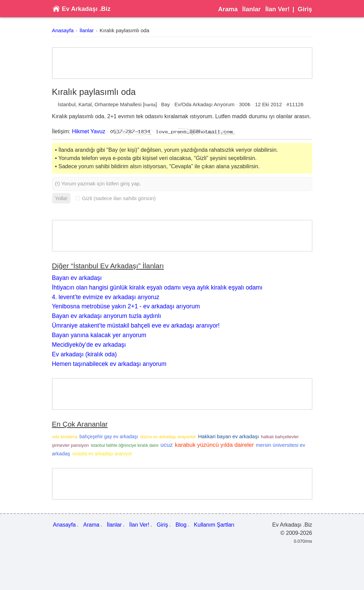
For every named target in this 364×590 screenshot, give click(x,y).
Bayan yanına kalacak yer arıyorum (99, 335)
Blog (181, 525)
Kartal (85, 105)
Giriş (305, 9)
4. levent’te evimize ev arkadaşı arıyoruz (106, 297)
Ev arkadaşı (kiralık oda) (85, 354)
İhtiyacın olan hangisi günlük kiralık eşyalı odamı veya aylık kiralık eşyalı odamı (157, 287)
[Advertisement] (182, 63)
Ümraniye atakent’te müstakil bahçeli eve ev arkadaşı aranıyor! (136, 325)
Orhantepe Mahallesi (118, 105)
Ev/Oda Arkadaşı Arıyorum (205, 105)
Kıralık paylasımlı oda (124, 30)
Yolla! (61, 198)
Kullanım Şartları (214, 525)
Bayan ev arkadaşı (77, 278)
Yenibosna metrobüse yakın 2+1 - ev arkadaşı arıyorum (126, 306)
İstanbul (67, 105)
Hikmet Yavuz (89, 131)
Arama (228, 9)
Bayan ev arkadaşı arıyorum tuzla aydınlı (107, 316)
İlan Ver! (278, 9)
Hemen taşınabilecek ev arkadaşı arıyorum (109, 364)
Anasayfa (63, 30)
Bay (166, 105)
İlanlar (251, 9)
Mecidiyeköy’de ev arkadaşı (89, 345)
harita (150, 105)
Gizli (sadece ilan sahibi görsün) (115, 198)
